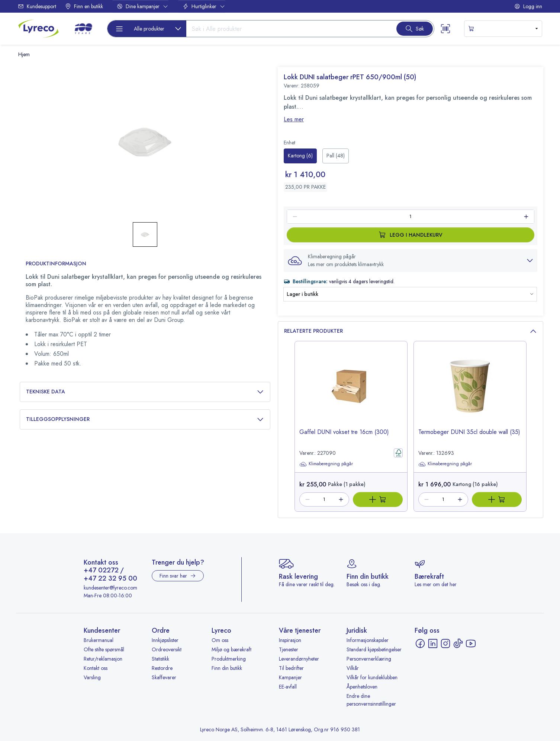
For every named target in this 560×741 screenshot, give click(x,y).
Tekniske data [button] (145, 392)
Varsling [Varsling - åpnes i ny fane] (92, 677)
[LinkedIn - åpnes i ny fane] (433, 643)
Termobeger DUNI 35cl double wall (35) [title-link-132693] (469, 432)
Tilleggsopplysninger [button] (145, 419)
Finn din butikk (227, 668)
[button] (411, 261)
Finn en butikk (84, 6)
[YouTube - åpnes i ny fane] (471, 643)
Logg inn (528, 6)
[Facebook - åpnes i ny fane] (420, 643)
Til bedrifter (291, 668)
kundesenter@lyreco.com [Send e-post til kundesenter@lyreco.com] (110, 588)
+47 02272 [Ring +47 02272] (101, 571)
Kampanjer (290, 677)
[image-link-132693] (470, 391)
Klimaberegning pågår (326, 464)
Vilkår (353, 668)
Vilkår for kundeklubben (372, 677)
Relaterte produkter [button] (411, 331)
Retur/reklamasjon (103, 659)
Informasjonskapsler (368, 640)
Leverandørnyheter (299, 659)
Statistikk (160, 659)
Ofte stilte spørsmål (104, 649)
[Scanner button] (445, 29)
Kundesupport (37, 6)
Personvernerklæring (369, 659)
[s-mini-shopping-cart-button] (503, 29)
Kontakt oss (96, 668)
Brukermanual (99, 640)
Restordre (162, 668)
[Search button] (415, 29)
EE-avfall (288, 687)
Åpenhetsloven (362, 687)
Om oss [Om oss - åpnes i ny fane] (220, 640)
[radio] (300, 156)
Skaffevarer (164, 677)
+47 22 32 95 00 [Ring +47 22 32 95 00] (110, 579)
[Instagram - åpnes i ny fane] (445, 643)
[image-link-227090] (351, 391)
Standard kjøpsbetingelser (374, 649)
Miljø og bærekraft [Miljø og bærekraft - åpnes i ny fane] (231, 649)
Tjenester (289, 649)
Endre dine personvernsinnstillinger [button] (371, 700)
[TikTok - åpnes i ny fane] (458, 643)
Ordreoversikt (167, 649)
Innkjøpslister (165, 640)
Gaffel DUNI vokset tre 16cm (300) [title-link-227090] (344, 432)
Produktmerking (229, 659)
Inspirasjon (290, 640)
